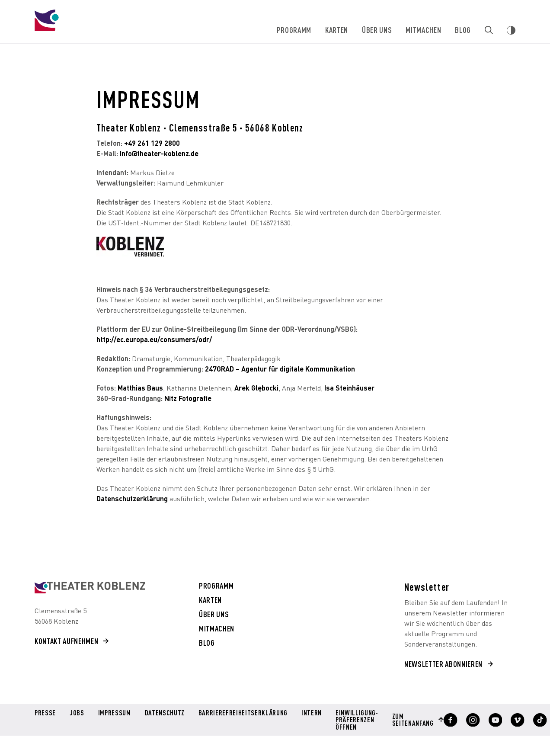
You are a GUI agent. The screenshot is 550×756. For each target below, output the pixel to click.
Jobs (77, 713)
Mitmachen (424, 30)
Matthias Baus (140, 388)
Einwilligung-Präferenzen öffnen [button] (355, 719)
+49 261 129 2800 (152, 143)
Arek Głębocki (256, 388)
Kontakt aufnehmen (66, 641)
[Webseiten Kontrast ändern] (511, 30)
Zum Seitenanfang (410, 719)
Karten (337, 30)
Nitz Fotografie (189, 398)
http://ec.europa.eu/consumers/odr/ (154, 339)
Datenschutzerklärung (132, 498)
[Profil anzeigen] (447, 720)
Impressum (114, 713)
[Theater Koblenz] (104, 28)
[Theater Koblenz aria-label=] (90, 588)
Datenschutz (164, 713)
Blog (463, 30)
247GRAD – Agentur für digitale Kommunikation (280, 369)
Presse (45, 713)
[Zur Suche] (489, 30)
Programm (294, 30)
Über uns (377, 30)
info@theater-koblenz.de (159, 153)
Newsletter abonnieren (443, 664)
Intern (309, 713)
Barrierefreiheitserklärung (241, 713)
